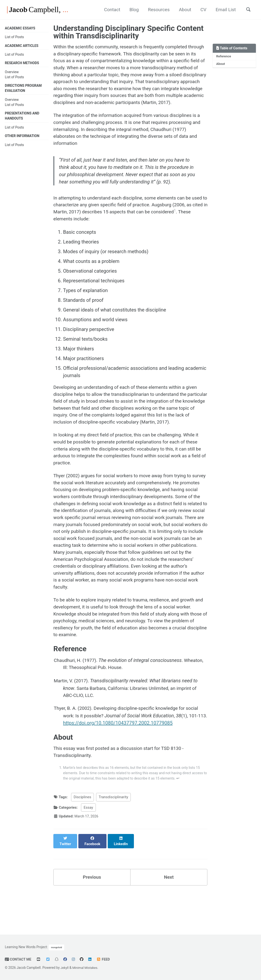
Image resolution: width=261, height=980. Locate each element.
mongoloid (57, 947)
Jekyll (65, 968)
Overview (12, 73)
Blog (127, 10)
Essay (88, 846)
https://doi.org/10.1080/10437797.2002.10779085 (128, 759)
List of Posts (14, 37)
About (181, 10)
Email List (223, 10)
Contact (104, 10)
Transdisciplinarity (114, 836)
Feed (104, 959)
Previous (92, 911)
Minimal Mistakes (86, 968)
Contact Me (19, 959)
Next (169, 911)
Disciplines (82, 836)
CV (200, 10)
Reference (224, 57)
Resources (153, 10)
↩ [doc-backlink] (200, 817)
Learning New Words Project (26, 947)
